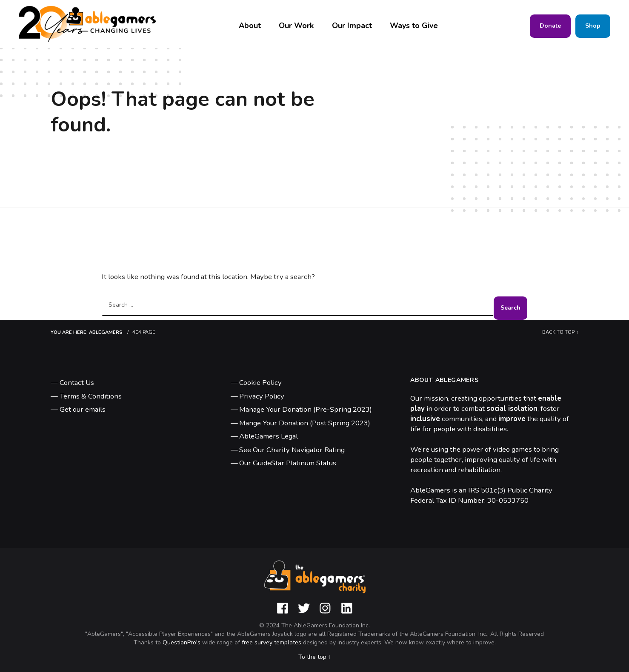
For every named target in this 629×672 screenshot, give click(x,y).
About (250, 26)
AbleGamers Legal (269, 436)
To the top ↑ (315, 657)
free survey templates (272, 642)
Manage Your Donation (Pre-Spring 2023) (306, 409)
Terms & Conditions (91, 396)
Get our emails (83, 409)
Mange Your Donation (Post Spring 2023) (305, 423)
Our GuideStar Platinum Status (288, 463)
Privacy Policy (262, 396)
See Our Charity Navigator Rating (292, 450)
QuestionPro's (182, 642)
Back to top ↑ (560, 332)
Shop (593, 26)
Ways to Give (414, 26)
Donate (550, 26)
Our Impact (352, 26)
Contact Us (77, 383)
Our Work (296, 26)
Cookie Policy (260, 383)
